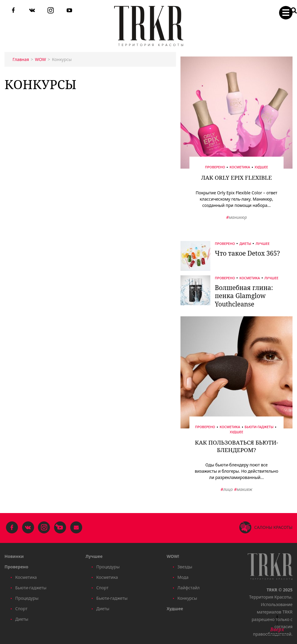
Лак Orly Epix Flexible (236, 178)
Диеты (245, 244)
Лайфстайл (189, 588)
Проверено (215, 167)
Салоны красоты (273, 527)
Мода (183, 577)
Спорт (21, 609)
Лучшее (262, 244)
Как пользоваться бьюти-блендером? (236, 446)
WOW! (173, 556)
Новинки (14, 556)
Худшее (261, 167)
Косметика (240, 167)
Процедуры (27, 598)
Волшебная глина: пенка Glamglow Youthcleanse (244, 296)
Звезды (185, 567)
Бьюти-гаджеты (259, 427)
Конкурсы (187, 598)
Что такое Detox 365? (247, 253)
